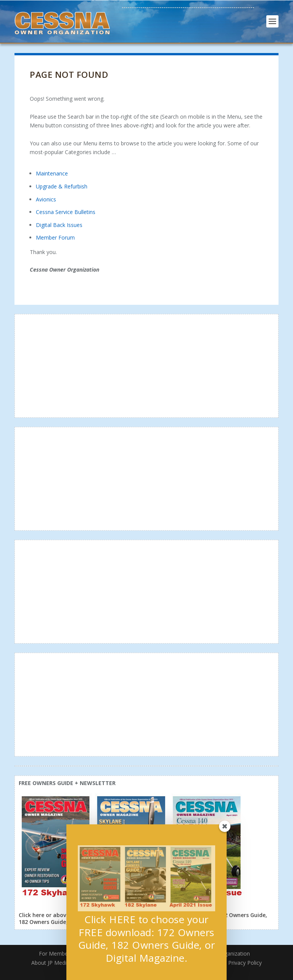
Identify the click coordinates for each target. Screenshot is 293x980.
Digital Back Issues (59, 225)
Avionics (46, 199)
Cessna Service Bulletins (66, 212)
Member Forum (55, 237)
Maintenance (52, 173)
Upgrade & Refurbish (62, 186)
